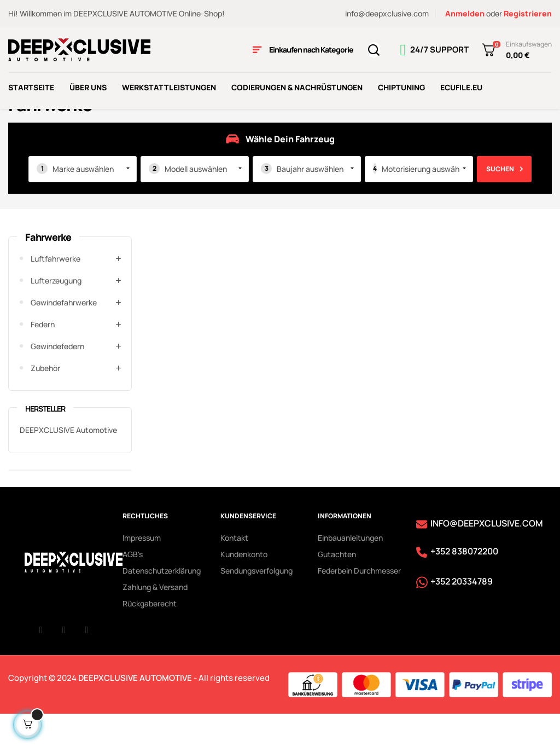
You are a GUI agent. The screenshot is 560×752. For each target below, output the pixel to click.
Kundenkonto (244, 591)
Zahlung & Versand (155, 624)
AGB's (133, 591)
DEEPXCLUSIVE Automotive (68, 467)
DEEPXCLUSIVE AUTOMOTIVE (135, 714)
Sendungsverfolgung (256, 607)
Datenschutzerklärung (162, 607)
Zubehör (45, 405)
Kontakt (234, 574)
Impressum (142, 574)
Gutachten (337, 591)
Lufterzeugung (56, 317)
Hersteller (45, 445)
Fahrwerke (48, 274)
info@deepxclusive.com (387, 13)
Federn (43, 361)
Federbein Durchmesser (359, 607)
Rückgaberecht (150, 640)
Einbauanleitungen (350, 574)
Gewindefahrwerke (64, 339)
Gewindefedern (57, 383)
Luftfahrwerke (56, 295)
